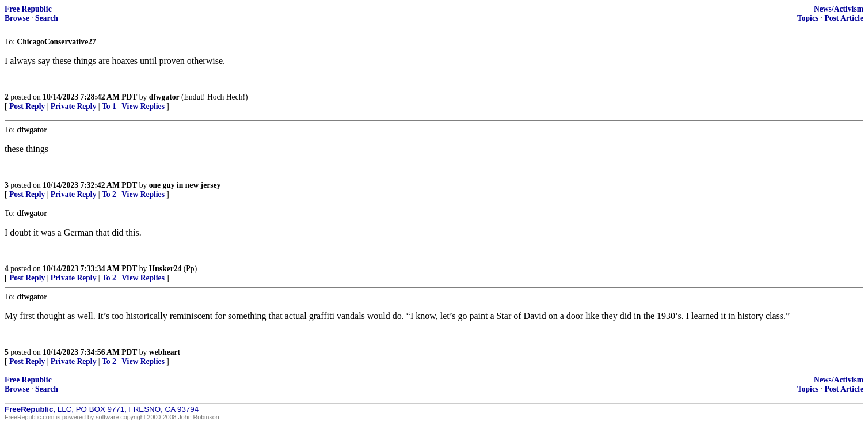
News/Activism (839, 9)
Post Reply (27, 106)
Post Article (844, 18)
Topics (808, 18)
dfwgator (164, 97)
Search (47, 18)
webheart (165, 352)
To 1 (109, 106)
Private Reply (74, 106)
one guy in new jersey (185, 185)
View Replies (143, 106)
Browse (17, 18)
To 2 (109, 194)
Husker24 (165, 269)
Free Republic (28, 9)
